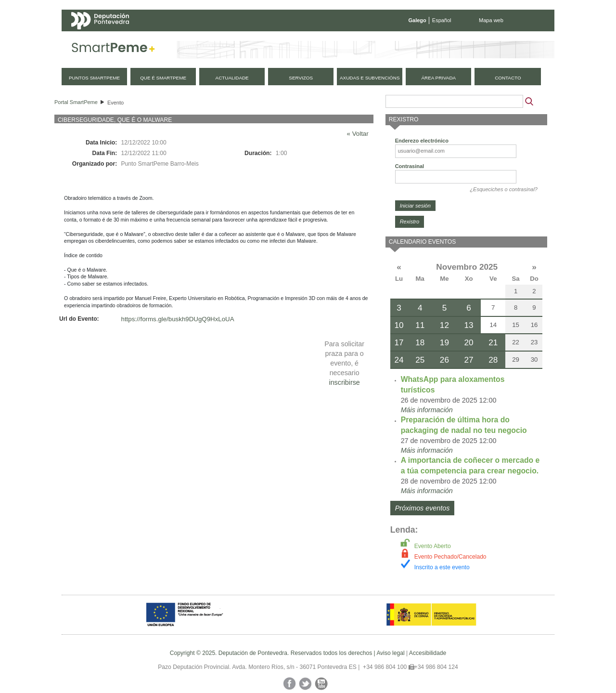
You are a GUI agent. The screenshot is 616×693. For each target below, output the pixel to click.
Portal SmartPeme (76, 102)
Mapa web (491, 20)
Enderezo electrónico (422, 141)
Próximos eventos (423, 508)
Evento (115, 103)
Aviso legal (390, 653)
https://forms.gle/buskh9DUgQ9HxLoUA (178, 319)
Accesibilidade (428, 653)
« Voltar (358, 134)
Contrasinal (410, 166)
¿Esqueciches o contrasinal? (504, 189)
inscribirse (344, 382)
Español (442, 20)
